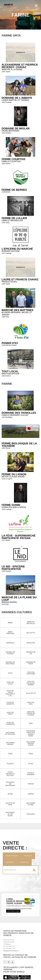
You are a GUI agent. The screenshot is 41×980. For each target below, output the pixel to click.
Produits (28, 856)
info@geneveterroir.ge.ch (11, 951)
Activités (10, 862)
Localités (24, 862)
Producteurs (12, 856)
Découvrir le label (13, 911)
